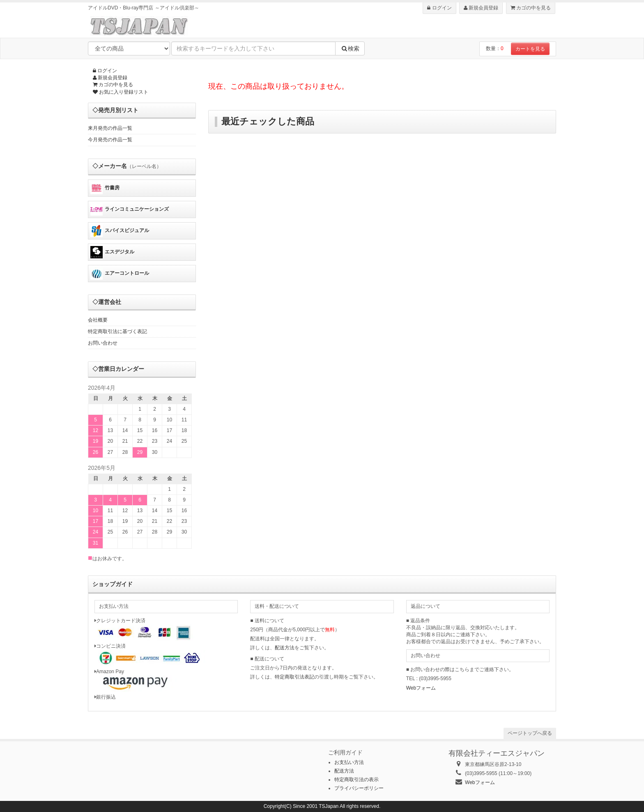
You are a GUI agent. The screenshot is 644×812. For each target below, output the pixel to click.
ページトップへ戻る (530, 733)
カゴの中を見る (531, 8)
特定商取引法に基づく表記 (117, 331)
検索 (350, 48)
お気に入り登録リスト (121, 92)
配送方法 (285, 648)
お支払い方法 (349, 762)
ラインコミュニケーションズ (130, 209)
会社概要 (98, 320)
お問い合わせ (103, 343)
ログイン (439, 8)
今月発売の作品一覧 (110, 140)
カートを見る (530, 49)
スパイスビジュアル (120, 231)
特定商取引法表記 (294, 677)
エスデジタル (112, 252)
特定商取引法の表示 (356, 780)
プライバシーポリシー (359, 788)
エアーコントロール (120, 274)
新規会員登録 (481, 8)
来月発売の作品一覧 (110, 128)
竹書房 (105, 188)
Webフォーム (421, 688)
